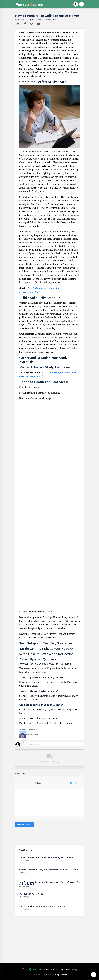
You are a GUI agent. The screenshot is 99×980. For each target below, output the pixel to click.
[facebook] (25, 23)
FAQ (61, 970)
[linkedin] (39, 23)
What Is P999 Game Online (31, 894)
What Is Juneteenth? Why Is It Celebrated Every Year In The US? (49, 870)
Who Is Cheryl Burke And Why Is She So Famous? (42, 906)
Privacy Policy (71, 970)
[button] (18, 779)
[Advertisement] (50, 506)
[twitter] (19, 23)
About (46, 970)
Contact (54, 970)
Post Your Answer (24, 825)
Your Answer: (21, 773)
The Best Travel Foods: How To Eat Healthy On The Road (46, 857)
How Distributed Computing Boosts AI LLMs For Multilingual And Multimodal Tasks (49, 883)
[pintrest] (32, 23)
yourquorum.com (61, 975)
